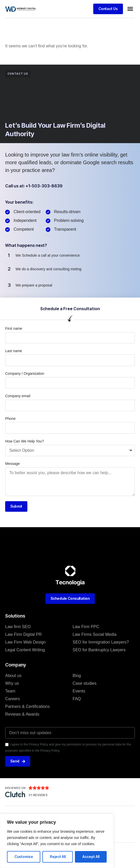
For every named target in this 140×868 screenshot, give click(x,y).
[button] (130, 9)
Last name (14, 351)
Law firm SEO (18, 627)
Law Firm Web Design (25, 642)
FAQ (77, 699)
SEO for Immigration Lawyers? (101, 642)
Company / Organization (25, 374)
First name (14, 328)
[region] (57, 841)
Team (10, 691)
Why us (12, 683)
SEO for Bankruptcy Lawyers (99, 650)
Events (79, 691)
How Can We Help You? (25, 441)
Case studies (85, 683)
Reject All (58, 857)
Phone (10, 419)
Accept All (91, 857)
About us (13, 676)
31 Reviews (38, 795)
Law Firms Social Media (95, 634)
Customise (24, 857)
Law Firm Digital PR (23, 634)
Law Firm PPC (86, 627)
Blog (77, 676)
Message (13, 464)
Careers (13, 699)
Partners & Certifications (28, 706)
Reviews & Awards (22, 714)
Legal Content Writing (25, 650)
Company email (18, 396)
